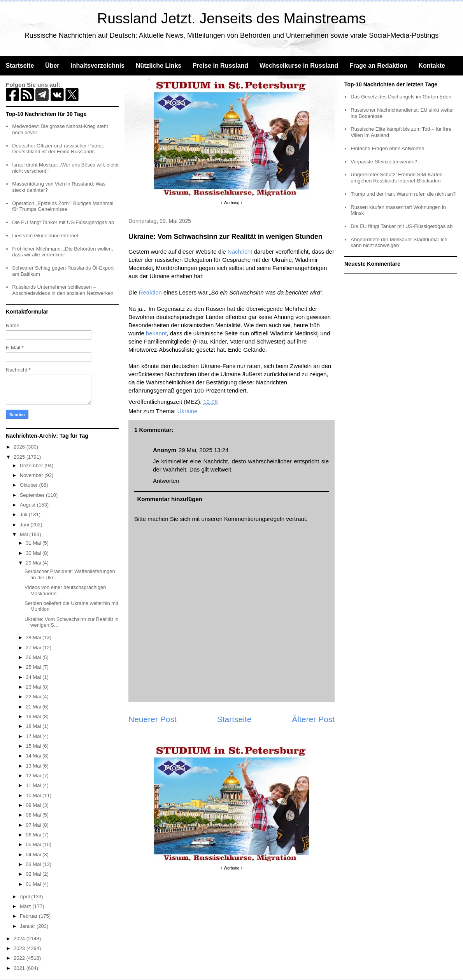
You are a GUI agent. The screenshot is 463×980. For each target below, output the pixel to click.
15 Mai (34, 746)
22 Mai (34, 697)
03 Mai (34, 864)
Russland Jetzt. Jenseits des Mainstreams (232, 18)
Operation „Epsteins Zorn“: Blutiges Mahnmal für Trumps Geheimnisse (63, 206)
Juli (24, 515)
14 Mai (34, 756)
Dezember (32, 465)
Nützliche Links (159, 66)
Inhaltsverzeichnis (97, 66)
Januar (28, 926)
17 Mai (34, 736)
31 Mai (34, 543)
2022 (20, 958)
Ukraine (188, 411)
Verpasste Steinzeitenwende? (384, 162)
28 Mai (34, 637)
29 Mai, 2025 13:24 (203, 450)
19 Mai (34, 716)
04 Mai (34, 855)
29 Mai (34, 563)
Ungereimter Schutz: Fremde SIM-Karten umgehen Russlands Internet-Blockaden (396, 178)
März (26, 906)
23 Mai (34, 687)
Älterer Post (313, 719)
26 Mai (34, 657)
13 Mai (34, 766)
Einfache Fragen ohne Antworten (387, 148)
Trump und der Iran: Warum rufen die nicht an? (403, 194)
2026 (20, 447)
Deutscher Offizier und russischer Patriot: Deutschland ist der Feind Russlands (58, 149)
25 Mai (34, 667)
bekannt (156, 333)
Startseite (20, 66)
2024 (20, 939)
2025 (20, 457)
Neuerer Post (153, 719)
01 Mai (34, 884)
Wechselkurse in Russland (299, 66)
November (32, 475)
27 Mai (34, 648)
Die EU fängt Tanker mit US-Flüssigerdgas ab (63, 222)
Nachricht (240, 252)
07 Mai (34, 825)
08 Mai (34, 815)
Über (52, 66)
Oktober (30, 485)
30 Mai (34, 553)
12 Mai (34, 776)
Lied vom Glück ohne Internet (45, 236)
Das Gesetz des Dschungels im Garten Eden (401, 97)
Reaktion (150, 292)
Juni (25, 525)
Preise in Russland (220, 66)
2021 (20, 968)
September (33, 495)
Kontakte (431, 66)
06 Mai (34, 835)
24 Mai (34, 677)
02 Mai (34, 874)
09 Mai (34, 805)
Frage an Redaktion (378, 66)
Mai (25, 534)
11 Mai (34, 785)
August (28, 505)
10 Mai (34, 795)
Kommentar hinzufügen (170, 499)
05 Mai (34, 844)
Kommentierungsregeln (254, 519)
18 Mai (34, 726)
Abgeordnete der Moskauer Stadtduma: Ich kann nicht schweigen (399, 243)
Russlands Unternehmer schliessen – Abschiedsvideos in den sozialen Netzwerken (63, 290)
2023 (20, 948)
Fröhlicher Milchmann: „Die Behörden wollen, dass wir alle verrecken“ (62, 252)
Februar (29, 916)
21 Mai (34, 707)
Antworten (166, 481)
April (26, 897)
